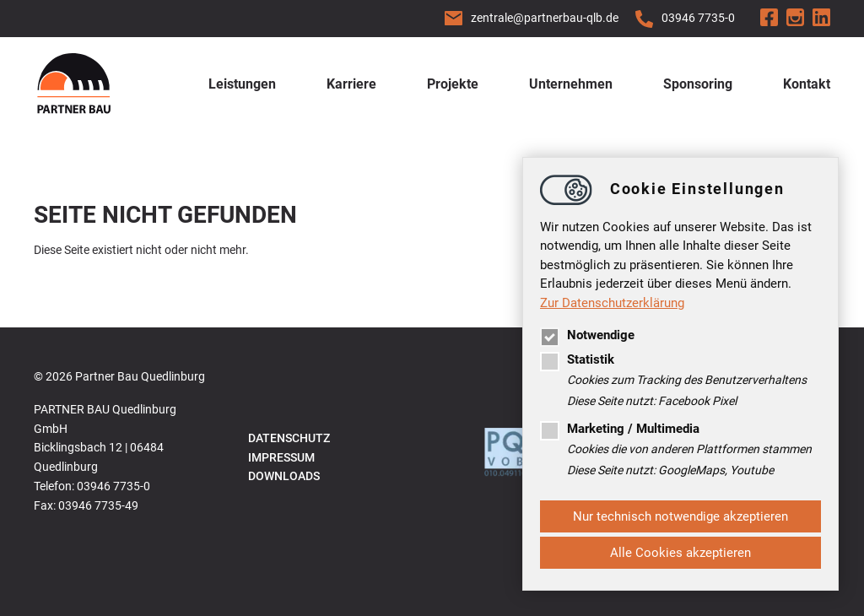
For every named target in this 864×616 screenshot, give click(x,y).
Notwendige (587, 335)
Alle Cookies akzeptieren (680, 553)
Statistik (577, 359)
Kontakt (807, 84)
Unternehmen (571, 84)
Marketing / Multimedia (620, 429)
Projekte (453, 84)
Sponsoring (698, 84)
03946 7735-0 (698, 18)
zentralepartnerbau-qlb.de (545, 18)
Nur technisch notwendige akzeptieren (680, 516)
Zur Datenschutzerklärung (612, 303)
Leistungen (242, 84)
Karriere (351, 84)
